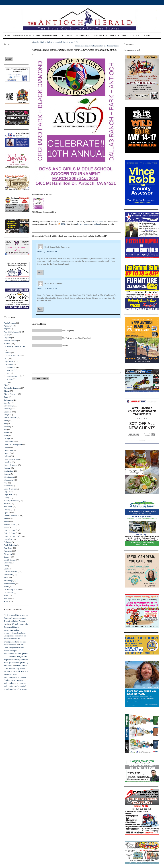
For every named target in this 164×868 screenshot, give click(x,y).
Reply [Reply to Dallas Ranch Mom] (40, 309)
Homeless (7, 462)
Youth (6, 601)
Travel (6, 587)
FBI (5, 424)
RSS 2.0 (62, 224)
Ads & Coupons (10, 323)
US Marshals (9, 592)
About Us (114, 36)
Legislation (8, 495)
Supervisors (8, 575)
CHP (6, 358)
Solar (6, 566)
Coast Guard (8, 364)
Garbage (7, 438)
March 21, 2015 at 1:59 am (47, 252)
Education (8, 412)
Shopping (7, 563)
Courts (6, 382)
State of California (11, 572)
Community (8, 367)
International (9, 480)
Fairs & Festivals (10, 418)
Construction (9, 370)
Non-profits (8, 507)
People (6, 521)
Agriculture (8, 326)
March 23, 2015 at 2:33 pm (47, 288)
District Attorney (10, 394)
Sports (6, 569)
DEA (6, 385)
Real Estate (8, 548)
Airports (7, 329)
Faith (6, 421)
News (6, 504)
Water (6, 595)
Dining (6, 391)
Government (8, 441)
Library (7, 498)
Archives (147, 36)
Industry (7, 474)
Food (6, 435)
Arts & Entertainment (12, 332)
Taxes (6, 578)
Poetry (6, 527)
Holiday (7, 456)
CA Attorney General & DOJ (15, 347)
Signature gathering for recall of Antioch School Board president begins (15, 686)
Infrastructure (9, 477)
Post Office (8, 539)
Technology (8, 581)
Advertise (67, 36)
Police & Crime (10, 530)
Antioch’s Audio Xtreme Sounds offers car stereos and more (97, 46)
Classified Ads (82, 36)
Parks (6, 518)
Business (7, 344)
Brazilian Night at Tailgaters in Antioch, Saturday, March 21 (55, 42)
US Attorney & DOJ (11, 590)
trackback (96, 224)
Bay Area (7, 338)
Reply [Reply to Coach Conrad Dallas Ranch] (40, 272)
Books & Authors (10, 341)
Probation (7, 542)
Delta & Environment (12, 388)
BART (6, 335)
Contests (7, 373)
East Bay (7, 403)
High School (8, 450)
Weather (7, 598)
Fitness (6, 433)
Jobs (5, 483)
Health (6, 447)
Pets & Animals (10, 524)
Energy (6, 415)
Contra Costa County (12, 376)
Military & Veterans (11, 501)
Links (125, 36)
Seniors (7, 557)
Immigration (8, 471)
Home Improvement (11, 459)
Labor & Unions (10, 489)
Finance (7, 427)
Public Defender (10, 545)
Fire (5, 430)
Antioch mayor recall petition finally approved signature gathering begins (15, 680)
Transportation (9, 584)
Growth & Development (13, 444)
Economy (7, 409)
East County (8, 406)
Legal (6, 492)
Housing (7, 468)
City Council (9, 361)
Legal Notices (100, 36)
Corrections (8, 379)
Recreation (8, 551)
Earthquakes (8, 400)
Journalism (8, 486)
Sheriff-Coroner (10, 560)
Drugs (6, 397)
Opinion (7, 512)
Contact (135, 36)
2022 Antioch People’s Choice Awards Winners (36, 36)
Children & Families (11, 356)
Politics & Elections (11, 536)
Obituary (7, 510)
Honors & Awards (10, 465)
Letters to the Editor (11, 515)
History (7, 453)
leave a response (83, 224)
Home (7, 36)
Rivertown (8, 554)
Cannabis (7, 353)
